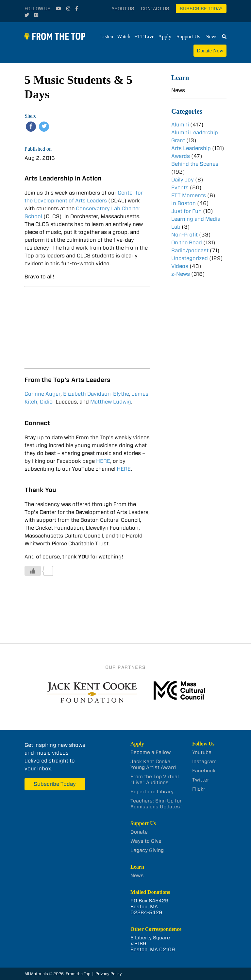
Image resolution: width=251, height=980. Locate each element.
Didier (48, 402)
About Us (123, 9)
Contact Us (155, 9)
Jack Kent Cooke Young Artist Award (153, 764)
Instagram (204, 762)
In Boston (184, 203)
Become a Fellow (151, 752)
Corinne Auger (42, 394)
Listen (107, 37)
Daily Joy (183, 180)
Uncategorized (190, 258)
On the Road (187, 243)
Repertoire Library (152, 792)
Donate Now (210, 51)
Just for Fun (186, 211)
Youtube (202, 752)
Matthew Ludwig (111, 402)
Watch (124, 37)
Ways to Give (146, 841)
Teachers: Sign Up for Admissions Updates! (156, 804)
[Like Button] (33, 571)
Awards (181, 156)
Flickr (199, 789)
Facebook (204, 771)
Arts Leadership (191, 148)
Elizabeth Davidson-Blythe (96, 394)
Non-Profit (184, 235)
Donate (139, 832)
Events (180, 188)
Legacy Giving (147, 850)
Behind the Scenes (195, 164)
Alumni (180, 125)
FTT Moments (189, 195)
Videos (180, 266)
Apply (165, 37)
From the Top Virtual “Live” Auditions (155, 780)
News (211, 37)
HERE (103, 461)
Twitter (201, 780)
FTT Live (144, 37)
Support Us (188, 37)
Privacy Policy (109, 974)
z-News (181, 274)
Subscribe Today (201, 9)
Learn (180, 77)
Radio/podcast (190, 250)
